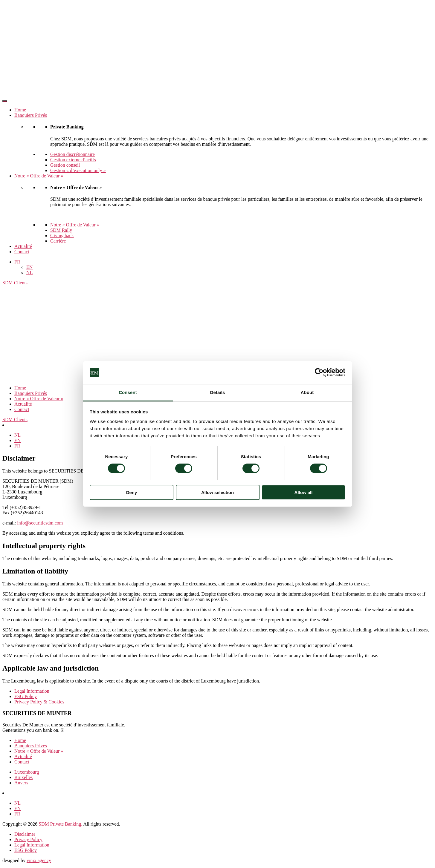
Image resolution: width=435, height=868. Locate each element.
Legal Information (32, 691)
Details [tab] (218, 392)
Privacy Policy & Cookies (39, 702)
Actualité (23, 246)
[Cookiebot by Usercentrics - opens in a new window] (319, 372)
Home (20, 110)
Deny (132, 492)
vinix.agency (39, 860)
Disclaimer (25, 834)
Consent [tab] (128, 392)
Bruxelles (23, 777)
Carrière (58, 241)
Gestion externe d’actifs (73, 160)
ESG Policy (26, 696)
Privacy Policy (28, 839)
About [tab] (307, 392)
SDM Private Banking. (60, 824)
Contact (22, 252)
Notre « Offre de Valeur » (39, 176)
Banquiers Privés (31, 115)
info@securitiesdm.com (40, 523)
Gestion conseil (65, 165)
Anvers (21, 783)
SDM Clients (15, 283)
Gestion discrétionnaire (72, 154)
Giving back (62, 236)
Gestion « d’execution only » (78, 170)
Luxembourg (27, 772)
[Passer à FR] (17, 446)
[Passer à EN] (17, 440)
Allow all (304, 492)
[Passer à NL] (17, 435)
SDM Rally (61, 230)
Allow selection (217, 492)
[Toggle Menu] (5, 101)
